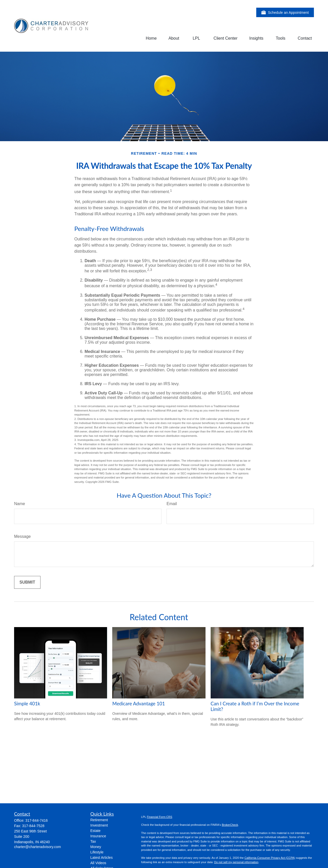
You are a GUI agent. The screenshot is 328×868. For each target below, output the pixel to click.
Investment (99, 825)
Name (20, 504)
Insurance (98, 836)
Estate (96, 831)
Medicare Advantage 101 (139, 704)
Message (22, 536)
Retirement (99, 820)
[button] (151, 38)
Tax (93, 841)
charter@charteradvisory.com (38, 847)
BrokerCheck (230, 825)
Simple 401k (27, 704)
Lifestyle (97, 852)
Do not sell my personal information (236, 862)
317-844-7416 (37, 820)
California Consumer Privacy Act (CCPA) (270, 858)
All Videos (98, 863)
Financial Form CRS (160, 817)
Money (96, 847)
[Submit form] (27, 582)
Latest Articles (102, 858)
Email (172, 504)
